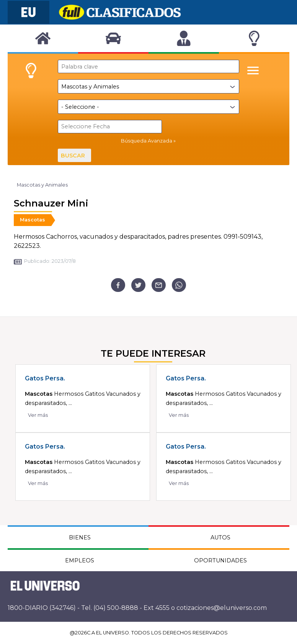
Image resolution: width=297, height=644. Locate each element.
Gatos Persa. (45, 378)
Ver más (38, 415)
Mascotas (33, 220)
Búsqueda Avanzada (147, 141)
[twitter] (138, 285)
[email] (159, 285)
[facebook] (118, 285)
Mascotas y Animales (42, 185)
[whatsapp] (179, 285)
